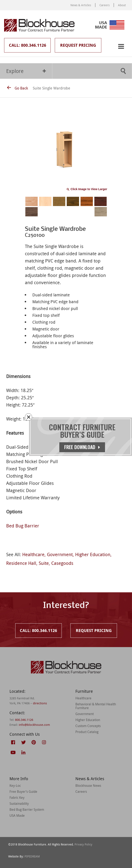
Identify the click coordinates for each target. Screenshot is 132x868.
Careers (105, 5)
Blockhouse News (88, 786)
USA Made (17, 816)
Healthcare (33, 554)
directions (40, 703)
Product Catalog (87, 732)
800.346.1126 (24, 720)
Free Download (82, 447)
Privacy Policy (83, 844)
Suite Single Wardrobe (51, 88)
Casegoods (62, 563)
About (122, 5)
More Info (19, 779)
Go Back (18, 88)
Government (60, 554)
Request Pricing (78, 45)
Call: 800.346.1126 (27, 45)
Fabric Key (17, 798)
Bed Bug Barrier (23, 526)
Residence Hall (21, 563)
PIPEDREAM (32, 856)
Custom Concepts (88, 726)
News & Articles (81, 5)
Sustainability (19, 804)
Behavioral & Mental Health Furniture (96, 706)
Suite (44, 563)
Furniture (84, 691)
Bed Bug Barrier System (27, 810)
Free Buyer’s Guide (23, 792)
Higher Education (93, 554)
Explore (26, 71)
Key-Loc (15, 786)
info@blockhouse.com (34, 725)
